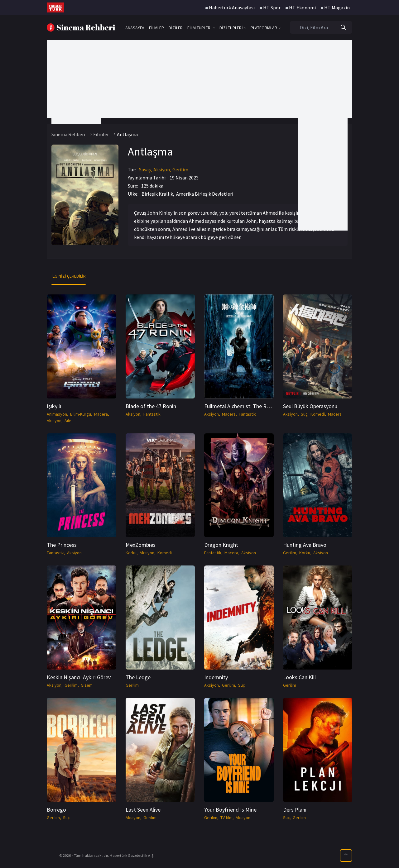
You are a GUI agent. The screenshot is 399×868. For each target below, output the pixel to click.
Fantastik (152, 414)
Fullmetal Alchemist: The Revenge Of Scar (253, 406)
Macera (101, 414)
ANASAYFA (135, 28)
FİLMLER (156, 28)
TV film (226, 818)
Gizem (87, 685)
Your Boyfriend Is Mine (230, 810)
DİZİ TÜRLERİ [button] (233, 28)
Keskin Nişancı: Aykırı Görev (79, 677)
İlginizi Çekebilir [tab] (69, 276)
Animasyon (57, 414)
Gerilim (180, 169)
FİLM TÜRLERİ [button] (201, 28)
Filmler (101, 134)
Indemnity (216, 677)
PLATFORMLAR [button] (265, 28)
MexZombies (141, 545)
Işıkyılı (54, 406)
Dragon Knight (221, 545)
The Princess (62, 545)
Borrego (56, 810)
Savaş (145, 169)
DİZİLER (176, 28)
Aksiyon (162, 169)
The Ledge (138, 677)
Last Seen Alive (143, 810)
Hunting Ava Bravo (305, 545)
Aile (68, 421)
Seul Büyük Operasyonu (310, 406)
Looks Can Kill (299, 677)
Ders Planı (295, 810)
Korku (131, 553)
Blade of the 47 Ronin (151, 406)
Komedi (318, 414)
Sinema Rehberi (68, 134)
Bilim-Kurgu (81, 414)
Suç (304, 414)
